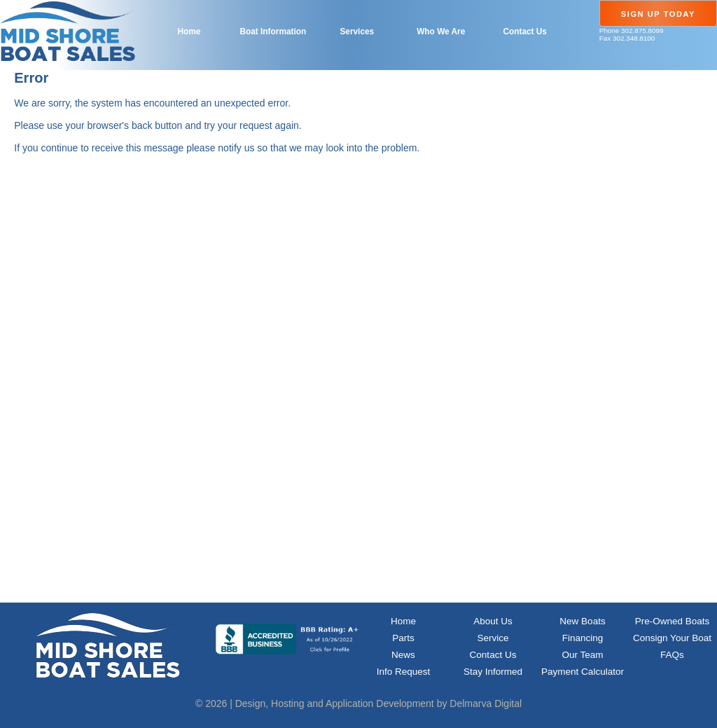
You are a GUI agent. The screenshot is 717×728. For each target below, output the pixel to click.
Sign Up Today (658, 14)
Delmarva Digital (486, 703)
